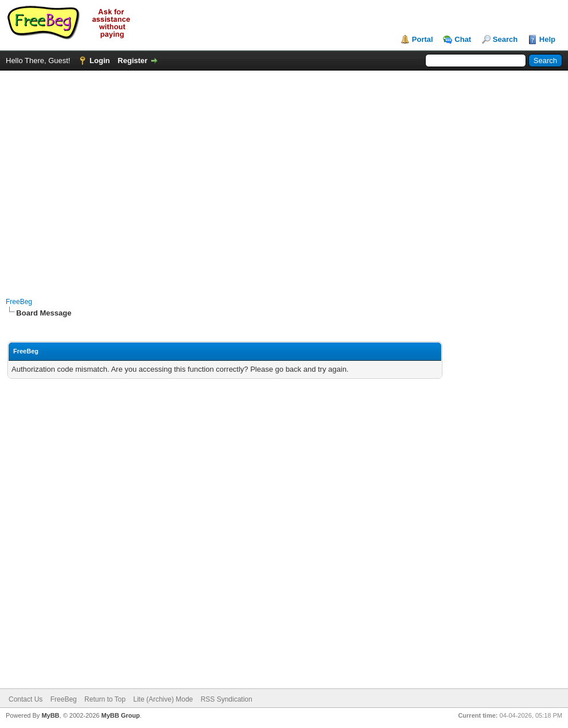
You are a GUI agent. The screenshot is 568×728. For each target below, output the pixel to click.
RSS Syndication (227, 699)
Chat (463, 39)
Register (133, 61)
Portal (423, 39)
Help (547, 39)
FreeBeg (19, 302)
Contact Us (26, 699)
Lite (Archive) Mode (163, 699)
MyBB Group (120, 715)
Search (505, 39)
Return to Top (105, 699)
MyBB (50, 715)
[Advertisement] (108, 178)
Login (100, 61)
